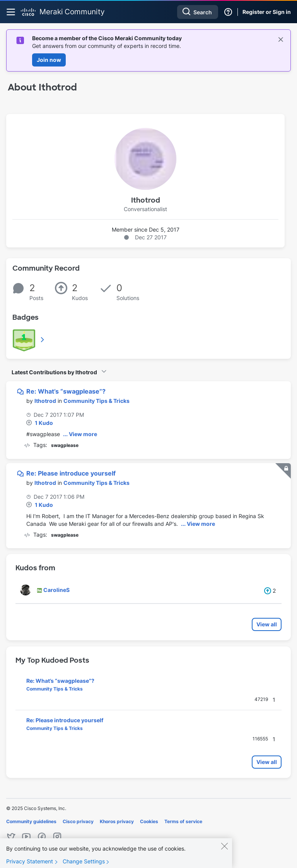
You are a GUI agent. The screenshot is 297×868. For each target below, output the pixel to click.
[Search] (198, 12)
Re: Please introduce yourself (71, 473)
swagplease (65, 445)
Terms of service (183, 821)
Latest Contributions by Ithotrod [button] (54, 372)
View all (267, 624)
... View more (80, 434)
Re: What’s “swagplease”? (66, 391)
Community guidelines (31, 821)
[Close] (224, 849)
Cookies (149, 821)
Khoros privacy (117, 821)
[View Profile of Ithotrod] (45, 401)
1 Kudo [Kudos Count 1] (44, 423)
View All (43, 339)
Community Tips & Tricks (96, 401)
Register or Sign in (267, 12)
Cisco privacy (78, 821)
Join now (49, 60)
